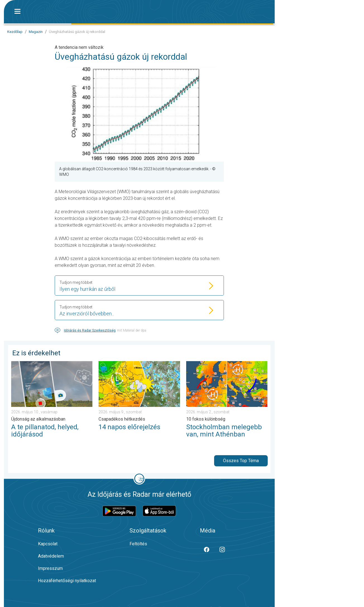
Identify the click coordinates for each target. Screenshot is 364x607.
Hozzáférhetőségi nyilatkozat (67, 581)
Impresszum (50, 568)
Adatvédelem (51, 556)
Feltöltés (138, 544)
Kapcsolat (48, 544)
